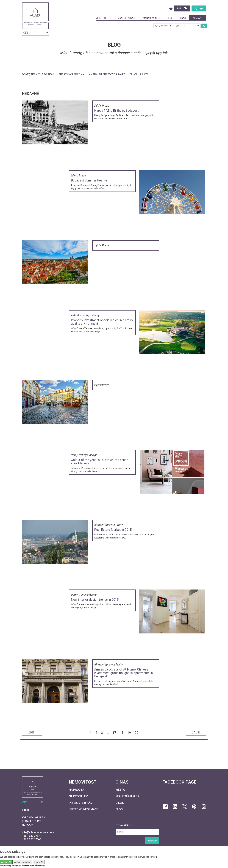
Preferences (28, 866)
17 (114, 733)
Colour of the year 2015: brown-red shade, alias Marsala (100, 462)
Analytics (16, 866)
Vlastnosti (104, 18)
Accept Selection (23, 862)
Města (120, 790)
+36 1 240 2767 (31, 836)
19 (129, 733)
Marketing (40, 866)
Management (152, 18)
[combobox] (35, 32)
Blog (170, 18)
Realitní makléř (127, 796)
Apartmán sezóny (71, 74)
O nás (183, 18)
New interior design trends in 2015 (95, 600)
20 (136, 733)
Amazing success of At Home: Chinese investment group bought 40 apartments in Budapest (123, 673)
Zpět (32, 732)
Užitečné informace (84, 809)
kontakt (198, 18)
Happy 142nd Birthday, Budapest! (117, 111)
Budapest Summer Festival (90, 180)
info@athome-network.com (38, 832)
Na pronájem (78, 796)
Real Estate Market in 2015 (113, 530)
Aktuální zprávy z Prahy (107, 74)
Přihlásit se (152, 841)
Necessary (6, 866)
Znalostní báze (127, 18)
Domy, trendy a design (38, 74)
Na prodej (76, 790)
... (108, 733)
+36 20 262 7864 (32, 839)
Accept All (6, 862)
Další (196, 732)
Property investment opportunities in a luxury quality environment (102, 322)
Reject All (39, 862)
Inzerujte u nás (80, 803)
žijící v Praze (139, 74)
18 (122, 733)
